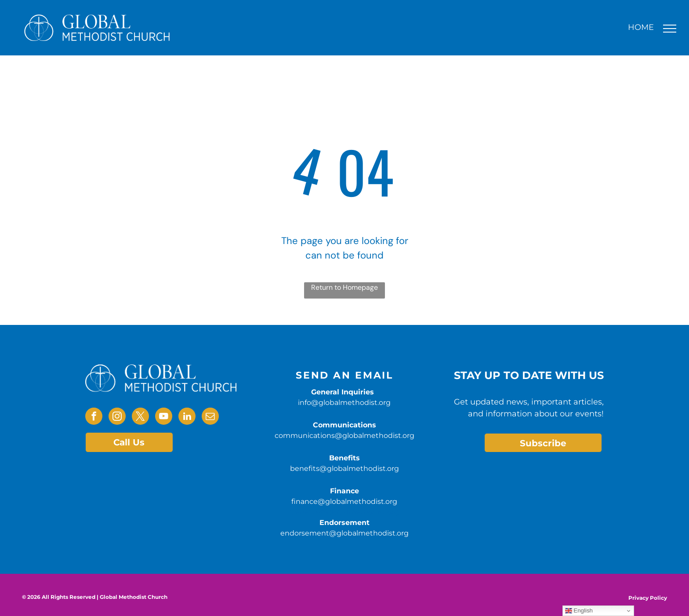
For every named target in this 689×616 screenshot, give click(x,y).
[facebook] (94, 417)
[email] (210, 417)
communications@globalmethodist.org (344, 436)
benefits (305, 512)
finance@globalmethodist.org (344, 501)
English (579, 611)
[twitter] (140, 417)
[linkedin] (187, 417)
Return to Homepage (344, 287)
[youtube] (164, 417)
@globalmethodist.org (359, 512)
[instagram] (117, 417)
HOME (641, 27)
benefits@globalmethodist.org (344, 468)
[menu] (670, 29)
